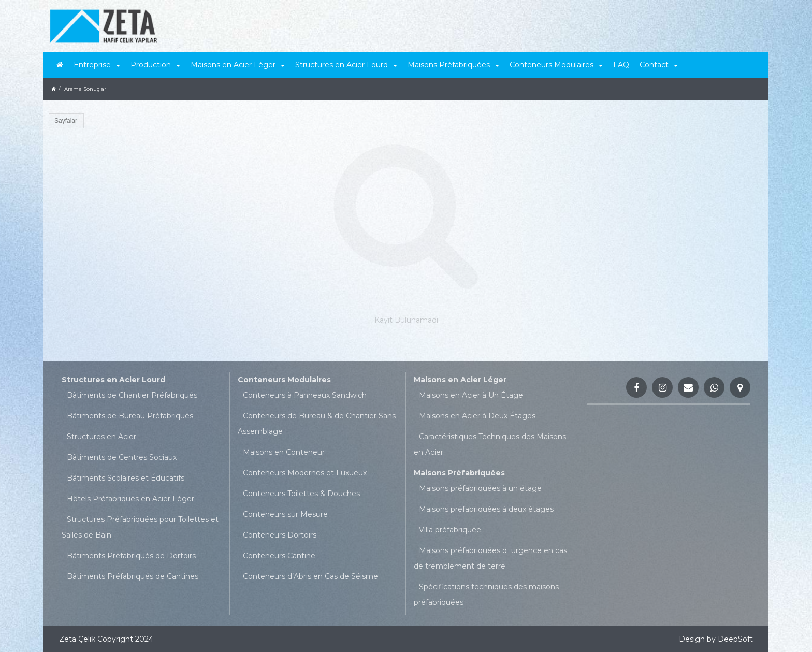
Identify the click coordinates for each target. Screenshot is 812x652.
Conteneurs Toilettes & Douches (301, 494)
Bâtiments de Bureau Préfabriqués (130, 416)
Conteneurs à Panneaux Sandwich (305, 395)
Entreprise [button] (97, 65)
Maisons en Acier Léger (460, 380)
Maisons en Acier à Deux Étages (477, 416)
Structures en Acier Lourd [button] (346, 65)
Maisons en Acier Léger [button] (238, 65)
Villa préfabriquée (450, 530)
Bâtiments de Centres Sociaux (122, 457)
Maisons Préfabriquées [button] (453, 65)
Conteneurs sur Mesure (285, 514)
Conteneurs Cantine (279, 556)
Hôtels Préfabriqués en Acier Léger (130, 499)
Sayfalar (66, 121)
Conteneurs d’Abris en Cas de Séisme (310, 576)
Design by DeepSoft (716, 639)
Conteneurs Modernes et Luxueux (305, 473)
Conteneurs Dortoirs (280, 535)
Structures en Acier (102, 437)
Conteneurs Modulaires (284, 380)
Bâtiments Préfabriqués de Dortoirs (131, 556)
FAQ (621, 65)
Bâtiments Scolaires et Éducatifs (126, 478)
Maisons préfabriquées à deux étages (486, 509)
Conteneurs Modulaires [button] (556, 65)
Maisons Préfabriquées (459, 473)
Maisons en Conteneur (284, 452)
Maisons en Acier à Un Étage (471, 395)
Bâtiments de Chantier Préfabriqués (132, 395)
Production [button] (155, 65)
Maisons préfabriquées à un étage (480, 488)
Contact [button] (659, 65)
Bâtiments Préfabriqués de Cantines (133, 576)
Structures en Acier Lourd (113, 380)
